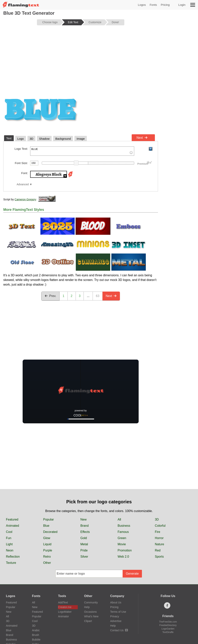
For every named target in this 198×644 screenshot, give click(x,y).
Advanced (23, 184)
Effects (85, 532)
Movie (122, 544)
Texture (11, 563)
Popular (48, 519)
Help (87, 607)
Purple (48, 550)
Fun (9, 538)
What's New (91, 616)
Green (122, 538)
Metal (84, 544)
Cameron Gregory (25, 199)
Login (182, 5)
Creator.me (65, 607)
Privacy (115, 616)
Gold (84, 538)
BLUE (82, 151)
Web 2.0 (123, 557)
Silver (84, 557)
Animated (13, 526)
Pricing (165, 5)
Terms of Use (118, 612)
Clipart (88, 621)
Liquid (47, 544)
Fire (158, 532)
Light (9, 544)
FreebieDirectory (168, 625)
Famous (123, 532)
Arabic (36, 630)
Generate (132, 574)
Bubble (36, 640)
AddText (63, 602)
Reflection (13, 557)
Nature (160, 544)
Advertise (116, 621)
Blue (46, 526)
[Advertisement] (81, 58)
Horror (159, 538)
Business (124, 526)
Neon (10, 550)
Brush (35, 635)
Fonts (153, 5)
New (84, 519)
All (119, 519)
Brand (85, 526)
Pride (84, 550)
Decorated (50, 532)
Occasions (90, 612)
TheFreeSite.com (168, 622)
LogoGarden (168, 629)
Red (158, 550)
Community (91, 602)
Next (142, 138)
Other (47, 563)
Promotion (125, 550)
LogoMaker (65, 612)
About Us (116, 602)
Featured (12, 519)
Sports (159, 557)
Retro (47, 557)
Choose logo (50, 22)
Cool (9, 532)
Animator (63, 616)
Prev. (50, 296)
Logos (142, 5)
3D (157, 519)
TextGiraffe (168, 632)
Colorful (160, 526)
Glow (47, 538)
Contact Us (119, 630)
